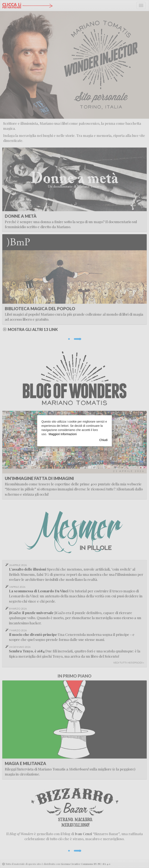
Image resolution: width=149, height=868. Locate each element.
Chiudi (103, 440)
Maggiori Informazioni (63, 434)
